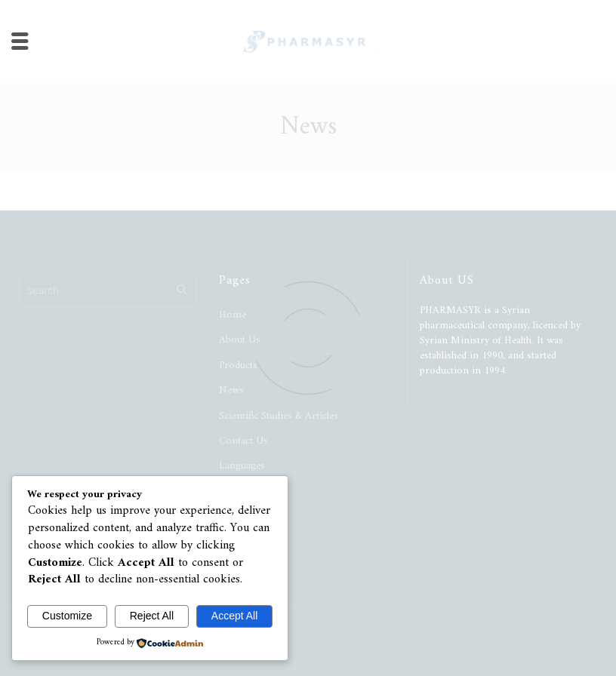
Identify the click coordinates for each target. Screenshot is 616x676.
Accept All (234, 616)
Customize (67, 616)
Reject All (152, 616)
